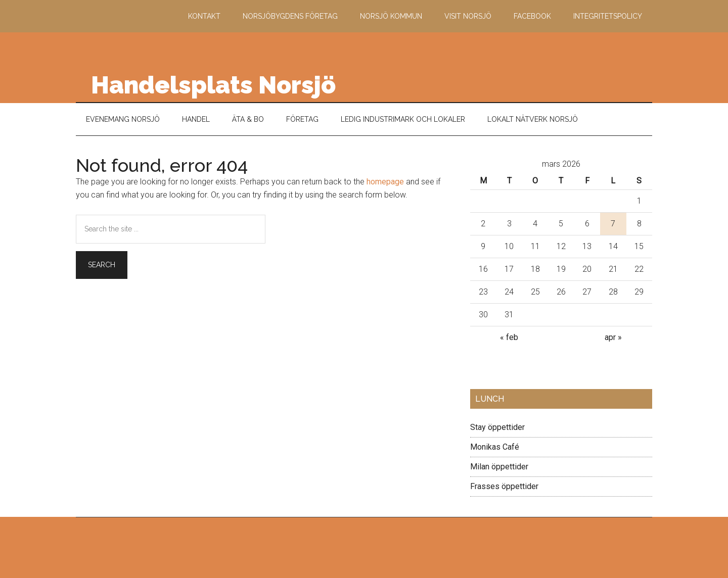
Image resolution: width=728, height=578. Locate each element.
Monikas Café (495, 447)
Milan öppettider (499, 467)
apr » (613, 337)
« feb (509, 337)
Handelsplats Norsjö (213, 85)
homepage (385, 182)
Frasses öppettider (504, 486)
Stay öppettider (497, 427)
